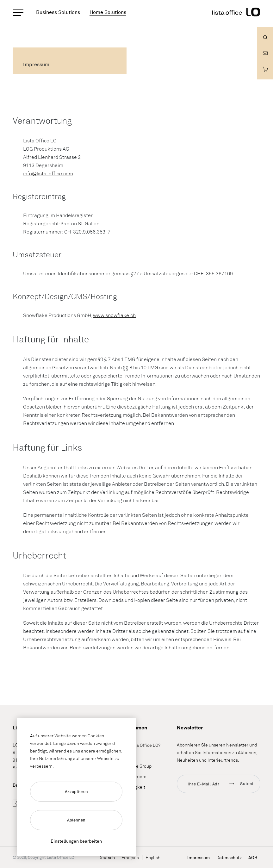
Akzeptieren (76, 791)
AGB (253, 857)
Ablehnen (76, 820)
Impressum (199, 857)
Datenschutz (229, 857)
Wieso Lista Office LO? (138, 745)
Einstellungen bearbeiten (76, 841)
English (153, 857)
